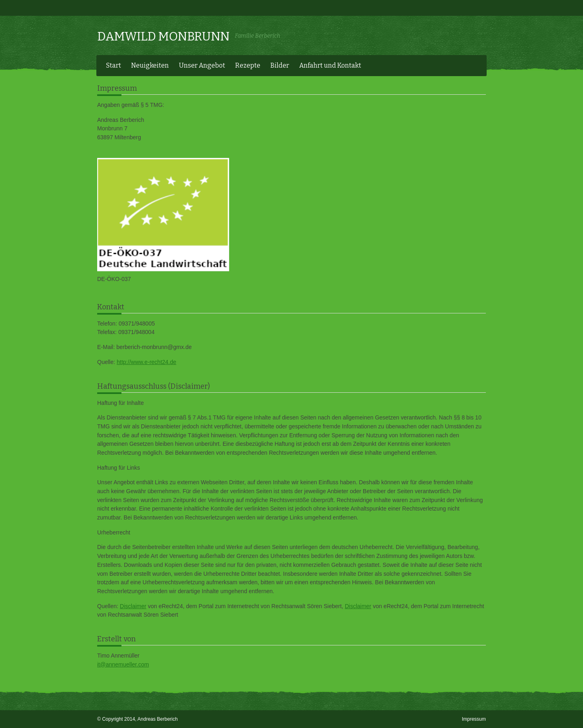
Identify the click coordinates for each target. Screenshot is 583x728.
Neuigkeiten (150, 65)
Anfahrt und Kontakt (330, 65)
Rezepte (248, 65)
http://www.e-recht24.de (146, 362)
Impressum (474, 719)
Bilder (280, 65)
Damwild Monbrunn (163, 36)
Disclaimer (133, 606)
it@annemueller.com (123, 664)
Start (114, 65)
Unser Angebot (202, 65)
